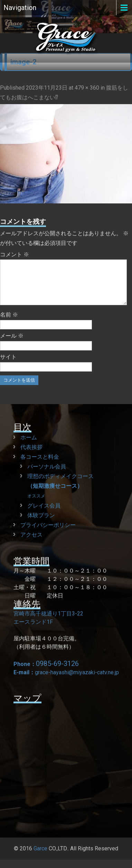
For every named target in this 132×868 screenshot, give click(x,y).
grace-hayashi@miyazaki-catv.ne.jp (77, 681)
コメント (15, 254)
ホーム (29, 446)
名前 (9, 323)
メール (12, 344)
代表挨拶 (31, 455)
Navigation (20, 8)
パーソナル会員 (47, 475)
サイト (8, 365)
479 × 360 (87, 88)
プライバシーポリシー (48, 533)
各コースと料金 (40, 465)
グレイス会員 (44, 514)
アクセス (31, 543)
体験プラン (41, 524)
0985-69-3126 (57, 672)
